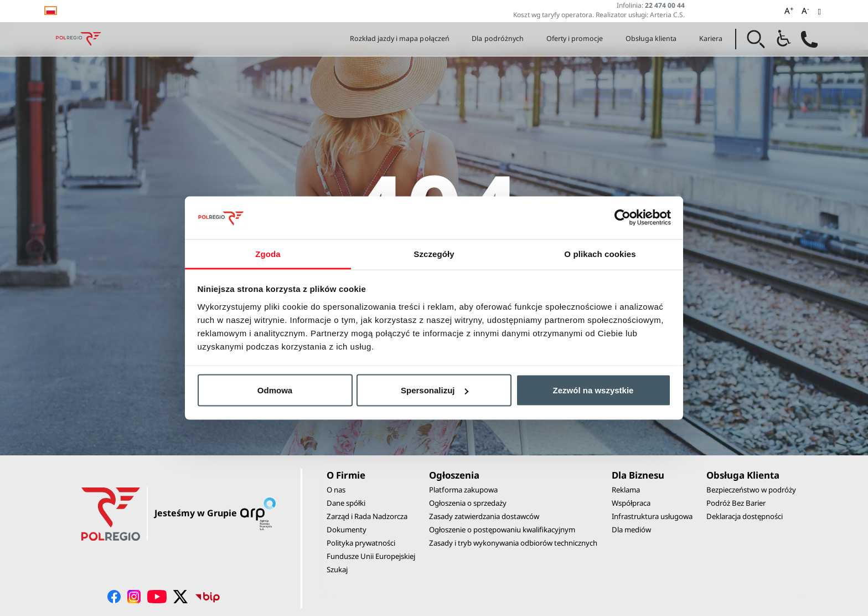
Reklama (626, 490)
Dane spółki (346, 503)
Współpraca (631, 503)
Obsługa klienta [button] (651, 38)
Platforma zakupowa (463, 490)
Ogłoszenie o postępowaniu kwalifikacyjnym (502, 530)
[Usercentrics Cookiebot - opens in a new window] (622, 218)
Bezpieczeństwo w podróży (751, 490)
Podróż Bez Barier (736, 503)
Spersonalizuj (435, 390)
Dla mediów (631, 530)
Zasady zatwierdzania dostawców (484, 516)
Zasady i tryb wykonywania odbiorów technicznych (513, 543)
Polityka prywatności (361, 543)
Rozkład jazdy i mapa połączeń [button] (400, 38)
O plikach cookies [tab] (600, 253)
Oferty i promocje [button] (575, 38)
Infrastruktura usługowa (652, 516)
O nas (336, 490)
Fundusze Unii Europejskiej (371, 556)
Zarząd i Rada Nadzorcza (367, 516)
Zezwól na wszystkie (593, 390)
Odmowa (275, 390)
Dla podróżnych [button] (498, 38)
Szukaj (337, 569)
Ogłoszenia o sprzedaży (468, 503)
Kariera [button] (711, 38)
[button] (756, 39)
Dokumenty (347, 530)
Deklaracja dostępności (745, 516)
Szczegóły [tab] (434, 253)
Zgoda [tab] (268, 253)
